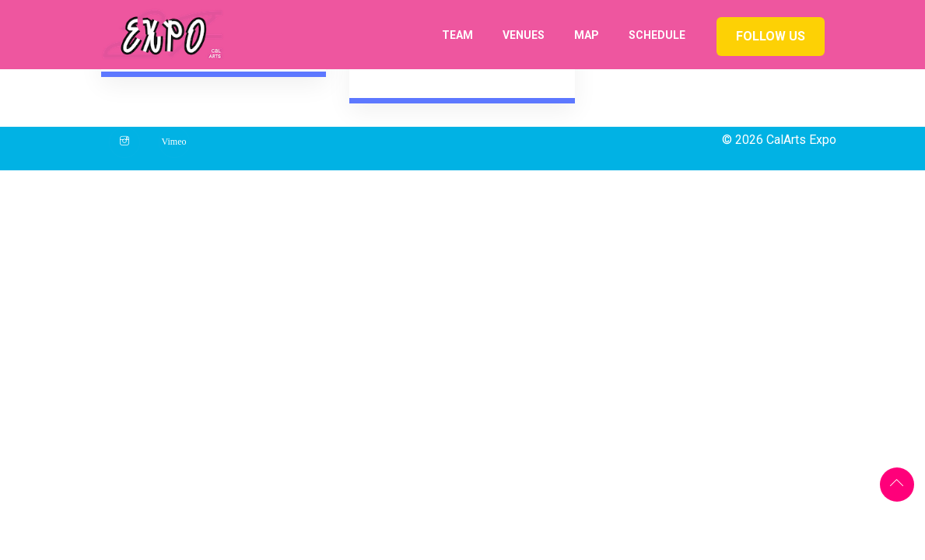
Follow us (771, 36)
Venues (524, 35)
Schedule (657, 35)
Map (587, 35)
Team (457, 35)
